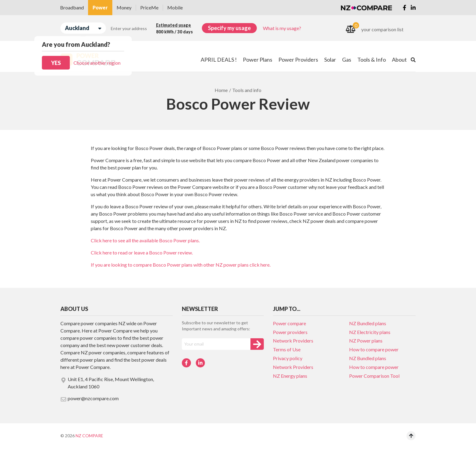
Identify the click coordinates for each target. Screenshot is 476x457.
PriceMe (149, 7)
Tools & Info (372, 60)
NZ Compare (89, 436)
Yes (56, 63)
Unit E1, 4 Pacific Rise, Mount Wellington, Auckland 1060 (107, 383)
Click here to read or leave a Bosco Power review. (142, 252)
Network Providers (293, 341)
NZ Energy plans (290, 376)
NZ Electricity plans (370, 332)
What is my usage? (282, 28)
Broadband (72, 7)
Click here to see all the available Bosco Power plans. (145, 240)
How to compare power (374, 349)
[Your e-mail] (216, 344)
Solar (330, 60)
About (399, 60)
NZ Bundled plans (368, 323)
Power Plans (258, 60)
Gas (347, 60)
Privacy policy (288, 358)
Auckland (83, 28)
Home (221, 90)
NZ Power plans (366, 341)
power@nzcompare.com (90, 399)
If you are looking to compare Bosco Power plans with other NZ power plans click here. (181, 265)
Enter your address (129, 28)
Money (124, 7)
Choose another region (97, 63)
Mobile (175, 7)
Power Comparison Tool (374, 376)
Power (100, 7)
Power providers (290, 332)
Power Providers (298, 60)
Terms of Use (287, 349)
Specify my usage (229, 28)
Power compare (289, 323)
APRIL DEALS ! (219, 60)
